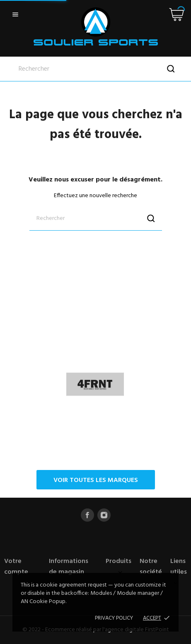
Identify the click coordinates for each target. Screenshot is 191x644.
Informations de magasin (69, 567)
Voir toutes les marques (96, 480)
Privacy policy (114, 618)
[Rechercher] (95, 69)
